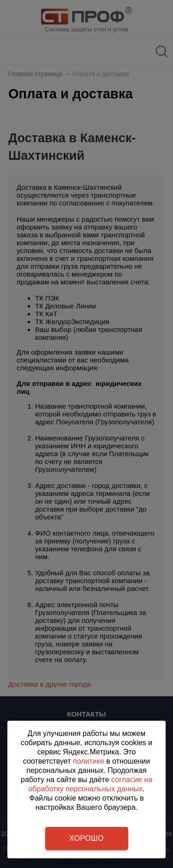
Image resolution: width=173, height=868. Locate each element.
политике (89, 761)
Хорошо (86, 838)
